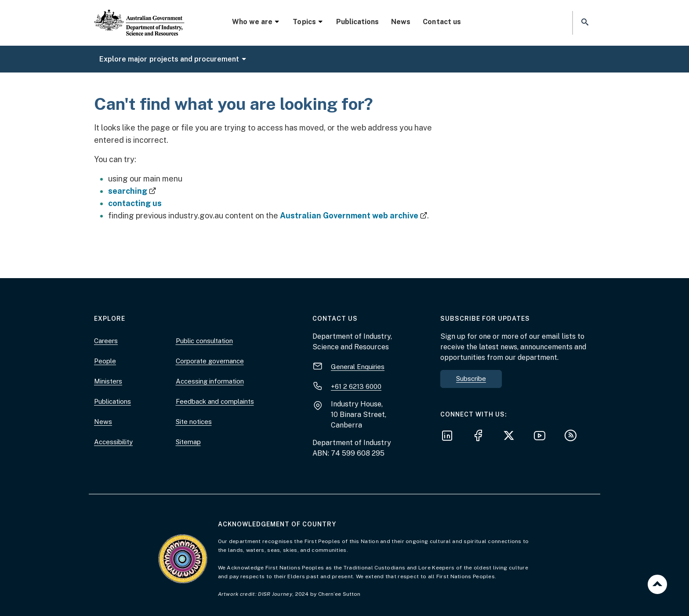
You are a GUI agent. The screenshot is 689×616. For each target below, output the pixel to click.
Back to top (657, 584)
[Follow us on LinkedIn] (450, 437)
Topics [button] (308, 22)
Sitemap (188, 442)
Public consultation (204, 341)
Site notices (194, 422)
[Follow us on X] (511, 437)
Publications (357, 22)
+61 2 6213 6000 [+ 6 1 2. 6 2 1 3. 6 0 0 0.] (356, 386)
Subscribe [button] (471, 379)
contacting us (135, 203)
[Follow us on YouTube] (542, 437)
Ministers (108, 381)
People (105, 361)
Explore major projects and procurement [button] (173, 59)
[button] (584, 23)
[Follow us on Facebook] (481, 437)
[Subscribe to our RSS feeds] (573, 437)
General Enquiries (358, 367)
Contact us (442, 22)
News (401, 22)
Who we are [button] (256, 22)
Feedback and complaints (215, 401)
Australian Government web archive (354, 216)
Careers (106, 341)
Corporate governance (210, 361)
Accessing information (210, 381)
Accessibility (113, 442)
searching (132, 191)
